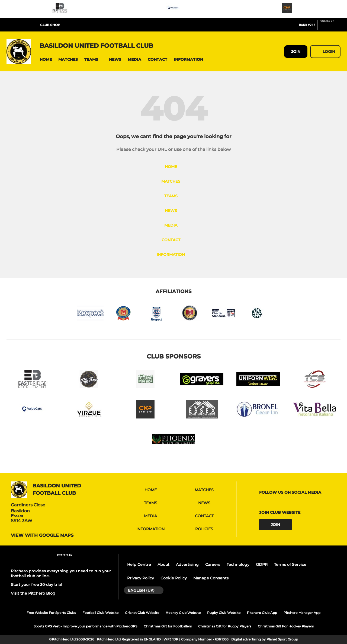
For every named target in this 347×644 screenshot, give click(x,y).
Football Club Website (100, 613)
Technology (238, 564)
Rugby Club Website (224, 613)
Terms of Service (290, 564)
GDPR (262, 564)
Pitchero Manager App (302, 613)
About (163, 564)
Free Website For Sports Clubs (51, 613)
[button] (46, 60)
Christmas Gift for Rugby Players (225, 626)
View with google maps (42, 535)
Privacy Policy (141, 578)
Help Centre (139, 564)
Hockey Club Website (183, 613)
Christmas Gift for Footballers (168, 626)
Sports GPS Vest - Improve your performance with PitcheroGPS (85, 626)
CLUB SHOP (50, 25)
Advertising (187, 564)
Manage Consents (211, 578)
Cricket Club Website (142, 613)
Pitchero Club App (262, 613)
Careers (213, 564)
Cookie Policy (174, 578)
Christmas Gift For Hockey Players (286, 626)
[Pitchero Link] (330, 27)
